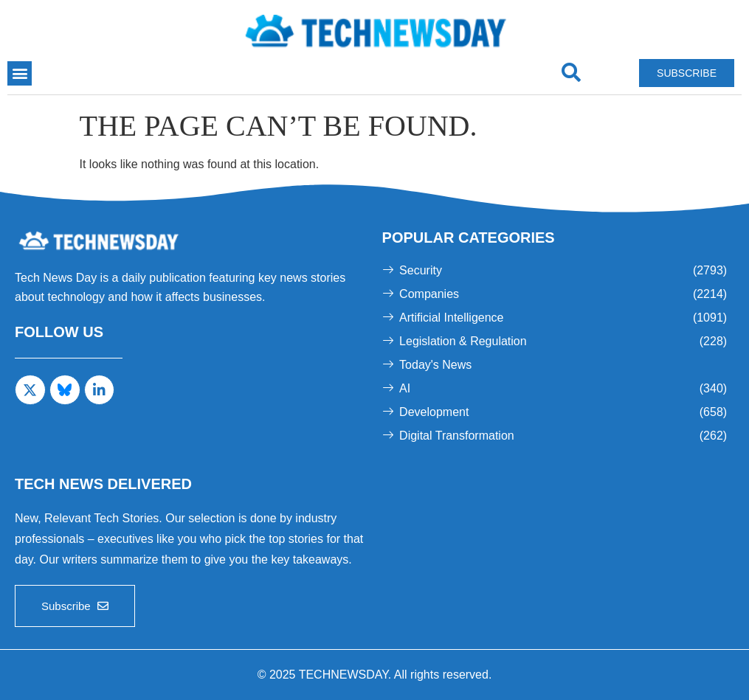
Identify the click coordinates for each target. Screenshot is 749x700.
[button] (20, 73)
